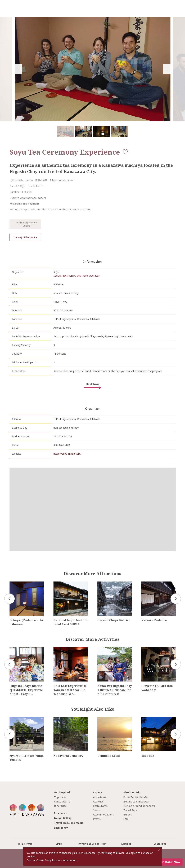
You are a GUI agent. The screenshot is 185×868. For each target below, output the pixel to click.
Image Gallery (63, 818)
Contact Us (160, 844)
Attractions (100, 797)
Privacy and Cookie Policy (92, 844)
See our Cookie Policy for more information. (52, 860)
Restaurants (100, 806)
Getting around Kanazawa (139, 806)
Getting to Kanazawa (136, 802)
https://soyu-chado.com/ (67, 454)
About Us (126, 844)
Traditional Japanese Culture (24, 224)
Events (97, 819)
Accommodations (103, 815)
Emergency (61, 828)
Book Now (93, 384)
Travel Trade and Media (69, 823)
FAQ (126, 819)
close (159, 850)
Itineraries (60, 806)
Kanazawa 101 (63, 802)
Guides (128, 815)
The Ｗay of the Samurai (25, 237)
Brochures (60, 813)
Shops (97, 810)
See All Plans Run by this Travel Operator (76, 276)
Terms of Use (25, 844)
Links (59, 844)
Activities (98, 802)
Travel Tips (130, 810)
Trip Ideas (60, 797)
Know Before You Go (136, 797)
